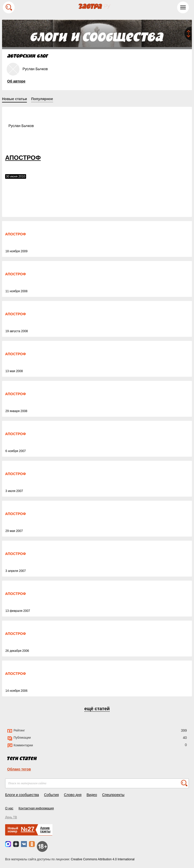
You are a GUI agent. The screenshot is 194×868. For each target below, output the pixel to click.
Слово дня (73, 795)
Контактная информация (36, 808)
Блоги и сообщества (22, 795)
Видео (92, 795)
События (51, 795)
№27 (28, 829)
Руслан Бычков (21, 126)
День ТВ (11, 817)
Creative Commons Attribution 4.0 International (103, 859)
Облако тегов (19, 769)
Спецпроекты (113, 795)
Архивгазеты (45, 830)
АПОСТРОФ (23, 158)
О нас (9, 808)
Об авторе (16, 81)
